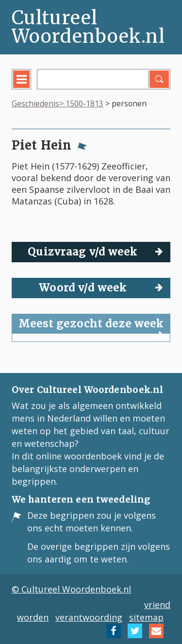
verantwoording (89, 617)
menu (28, 86)
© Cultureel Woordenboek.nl (71, 589)
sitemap (146, 617)
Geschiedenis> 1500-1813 (58, 103)
